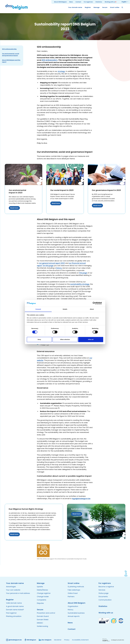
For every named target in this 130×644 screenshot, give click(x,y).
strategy (61, 71)
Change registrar (44, 593)
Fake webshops (74, 590)
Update (40, 587)
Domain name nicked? (15, 610)
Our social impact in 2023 (62, 190)
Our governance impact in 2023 (106, 190)
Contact (78, 2)
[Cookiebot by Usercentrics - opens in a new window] (95, 303)
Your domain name (75, 7)
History (70, 610)
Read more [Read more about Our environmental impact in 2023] (14, 208)
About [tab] (92, 309)
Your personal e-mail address (18, 593)
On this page (48, 266)
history (59, 268)
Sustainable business (81, 509)
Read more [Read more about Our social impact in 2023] (56, 203)
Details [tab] (65, 309)
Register (88, 7)
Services (102, 590)
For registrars (88, 2)
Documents (103, 597)
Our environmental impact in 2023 (17, 191)
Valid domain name (14, 603)
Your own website (13, 590)
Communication (105, 600)
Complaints (42, 600)
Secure (105, 7)
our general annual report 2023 (52, 263)
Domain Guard (43, 616)
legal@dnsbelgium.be (81, 499)
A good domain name (15, 606)
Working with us (110, 2)
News (71, 2)
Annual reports (74, 616)
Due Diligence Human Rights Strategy (26, 509)
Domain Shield (43, 620)
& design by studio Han (118, 640)
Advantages (11, 587)
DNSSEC (40, 623)
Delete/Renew (42, 590)
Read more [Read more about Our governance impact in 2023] (97, 206)
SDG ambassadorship (9, 49)
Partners (71, 597)
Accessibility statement (80, 640)
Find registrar (11, 613)
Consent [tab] (38, 309)
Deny (39, 339)
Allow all (91, 339)
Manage (97, 7)
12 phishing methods (76, 587)
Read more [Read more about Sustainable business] (77, 514)
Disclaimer (58, 640)
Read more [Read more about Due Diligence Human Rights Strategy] (14, 534)
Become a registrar (106, 587)
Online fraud (73, 593)
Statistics (99, 2)
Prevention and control (46, 613)
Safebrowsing (42, 626)
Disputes (40, 603)
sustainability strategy (80, 284)
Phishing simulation (14, 616)
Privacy (67, 640)
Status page (103, 593)
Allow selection (65, 339)
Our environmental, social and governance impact (11, 55)
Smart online (115, 7)
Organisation (73, 606)
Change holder (43, 597)
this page (83, 273)
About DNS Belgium (60, 2)
